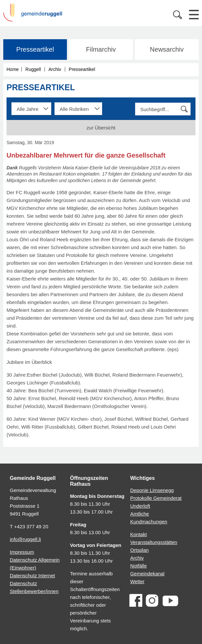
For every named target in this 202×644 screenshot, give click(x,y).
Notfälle (139, 566)
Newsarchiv (167, 49)
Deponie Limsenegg (152, 490)
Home (13, 69)
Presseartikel (35, 49)
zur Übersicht (101, 128)
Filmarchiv (101, 49)
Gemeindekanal (147, 574)
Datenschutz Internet (32, 576)
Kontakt (139, 534)
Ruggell (33, 69)
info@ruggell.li (25, 539)
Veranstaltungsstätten (154, 542)
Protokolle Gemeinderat (156, 498)
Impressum (22, 552)
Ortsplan (140, 550)
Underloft (140, 506)
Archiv (55, 69)
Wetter (137, 581)
